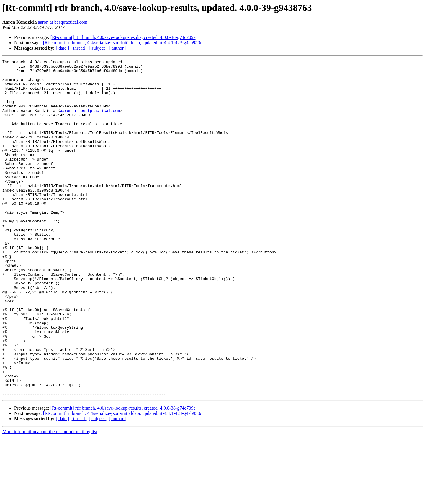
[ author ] (118, 48)
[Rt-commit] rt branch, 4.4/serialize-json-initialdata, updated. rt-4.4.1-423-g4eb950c (123, 43)
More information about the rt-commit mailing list (50, 499)
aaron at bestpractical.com (63, 22)
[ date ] (62, 48)
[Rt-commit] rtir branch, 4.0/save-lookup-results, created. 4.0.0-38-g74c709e (123, 37)
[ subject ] (98, 48)
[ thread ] (79, 48)
